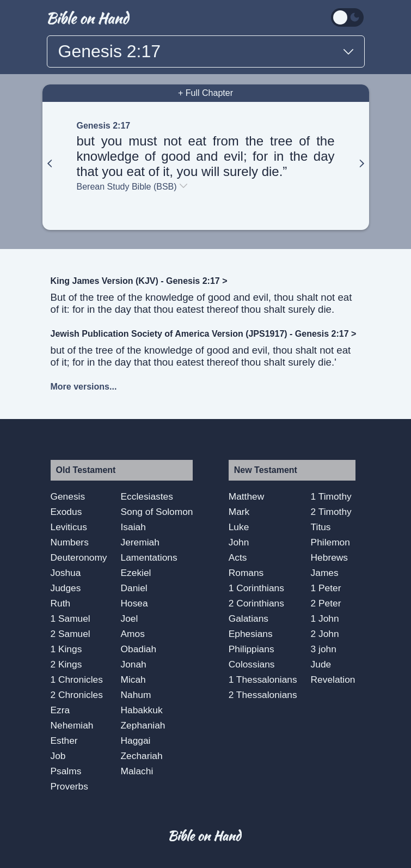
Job (58, 756)
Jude (321, 664)
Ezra (60, 710)
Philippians (251, 649)
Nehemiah (72, 725)
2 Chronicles (77, 695)
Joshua (66, 573)
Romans (246, 573)
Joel (130, 618)
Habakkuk (142, 710)
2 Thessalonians (263, 695)
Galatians (249, 618)
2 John (325, 634)
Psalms (66, 771)
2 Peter (326, 603)
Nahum (136, 695)
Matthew (247, 496)
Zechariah (142, 756)
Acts (238, 557)
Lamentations (149, 557)
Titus (321, 527)
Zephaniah (143, 725)
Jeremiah (140, 542)
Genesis (68, 496)
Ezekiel (136, 573)
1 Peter (326, 588)
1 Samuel (70, 618)
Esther (64, 740)
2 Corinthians (256, 603)
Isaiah (133, 527)
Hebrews (329, 557)
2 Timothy (331, 512)
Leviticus (69, 527)
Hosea (134, 603)
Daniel (134, 588)
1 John (325, 618)
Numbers (70, 542)
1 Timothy (331, 496)
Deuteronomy (79, 557)
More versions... (84, 387)
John (239, 542)
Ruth (61, 603)
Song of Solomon (157, 512)
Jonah (134, 664)
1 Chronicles (77, 679)
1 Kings (66, 649)
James (325, 573)
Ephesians (251, 634)
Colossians (252, 664)
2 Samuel (70, 634)
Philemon (330, 542)
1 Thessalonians (263, 679)
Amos (133, 634)
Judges (66, 588)
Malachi (137, 771)
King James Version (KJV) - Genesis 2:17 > (139, 281)
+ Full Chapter (206, 93)
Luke (239, 527)
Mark (239, 512)
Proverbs (69, 786)
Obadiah (139, 649)
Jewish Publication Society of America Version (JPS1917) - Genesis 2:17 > (204, 334)
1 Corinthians (256, 588)
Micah (133, 679)
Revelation (333, 679)
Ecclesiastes (147, 496)
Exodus (66, 512)
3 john (324, 649)
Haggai (136, 740)
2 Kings (66, 664)
